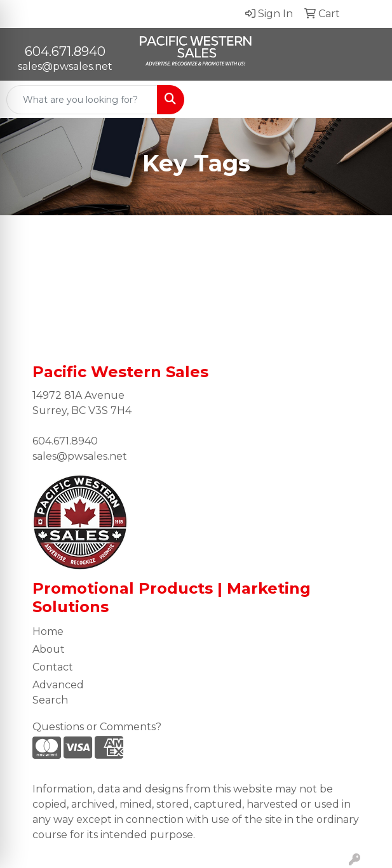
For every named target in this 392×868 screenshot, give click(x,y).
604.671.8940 (65, 51)
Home (48, 631)
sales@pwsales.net (65, 66)
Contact (53, 667)
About (49, 649)
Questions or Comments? (97, 727)
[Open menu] (367, 100)
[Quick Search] (82, 100)
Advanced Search (58, 692)
